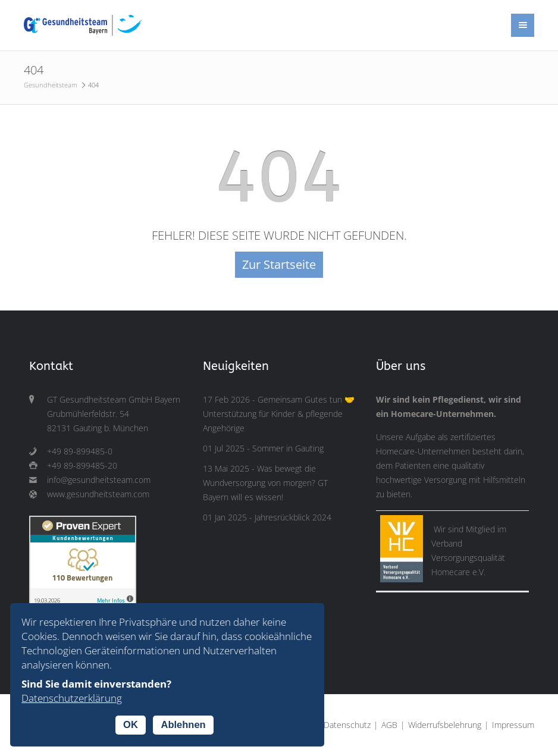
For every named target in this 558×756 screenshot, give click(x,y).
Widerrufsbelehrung (445, 725)
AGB (389, 725)
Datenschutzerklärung (72, 698)
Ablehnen (183, 724)
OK (131, 724)
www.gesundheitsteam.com (98, 494)
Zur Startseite (279, 264)
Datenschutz (347, 725)
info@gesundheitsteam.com (99, 480)
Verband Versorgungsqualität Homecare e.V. (468, 558)
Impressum (513, 725)
